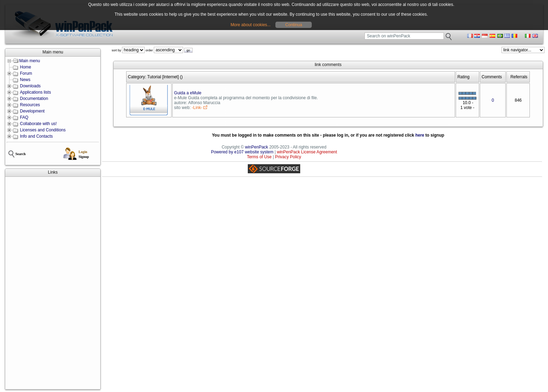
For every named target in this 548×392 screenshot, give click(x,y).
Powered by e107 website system (242, 152)
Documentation (34, 99)
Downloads (30, 86)
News (25, 80)
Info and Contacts (36, 136)
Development (32, 111)
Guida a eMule (188, 93)
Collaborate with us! (38, 124)
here (420, 135)
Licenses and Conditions (43, 130)
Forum (26, 73)
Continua (294, 25)
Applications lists (35, 92)
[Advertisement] (53, 283)
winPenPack (257, 147)
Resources (30, 105)
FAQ (24, 117)
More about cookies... (251, 25)
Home (26, 67)
